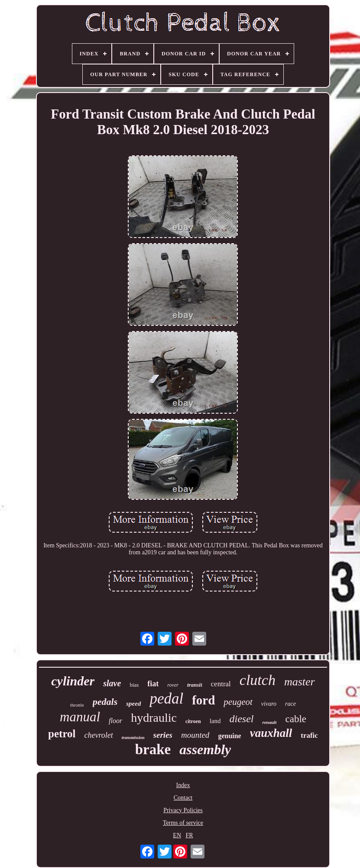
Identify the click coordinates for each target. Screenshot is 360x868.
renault (269, 722)
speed (133, 704)
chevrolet (99, 735)
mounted (195, 735)
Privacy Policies (183, 810)
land (215, 721)
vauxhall (271, 733)
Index (183, 785)
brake (153, 749)
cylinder (73, 681)
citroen (193, 721)
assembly (205, 749)
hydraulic (154, 718)
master (300, 682)
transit (195, 685)
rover (173, 685)
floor (115, 721)
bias (134, 685)
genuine (229, 736)
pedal (166, 699)
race (290, 704)
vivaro (269, 704)
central (221, 684)
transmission (133, 738)
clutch (258, 680)
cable (296, 719)
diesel (241, 719)
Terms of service (183, 823)
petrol (62, 734)
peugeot (238, 702)
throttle (77, 705)
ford (203, 700)
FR (190, 835)
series (163, 735)
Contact (183, 798)
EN (177, 835)
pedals (105, 702)
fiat (153, 684)
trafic (309, 735)
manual (80, 717)
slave (112, 683)
